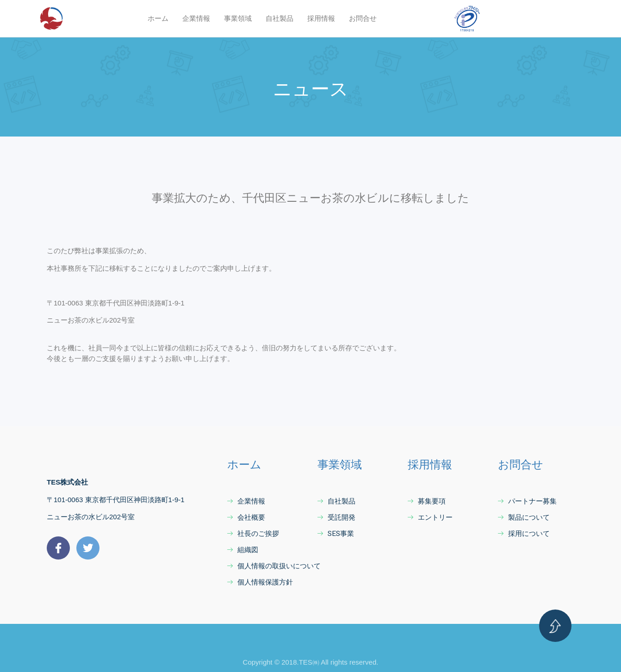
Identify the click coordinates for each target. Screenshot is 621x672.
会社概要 (246, 517)
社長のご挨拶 (253, 534)
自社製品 (279, 18)
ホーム (158, 18)
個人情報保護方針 (260, 582)
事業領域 (238, 18)
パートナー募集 (527, 501)
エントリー (430, 517)
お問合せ (363, 18)
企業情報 (196, 18)
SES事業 (336, 534)
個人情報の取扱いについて (274, 566)
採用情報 (321, 18)
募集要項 (427, 501)
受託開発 (336, 517)
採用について (524, 534)
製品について (524, 517)
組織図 (243, 550)
